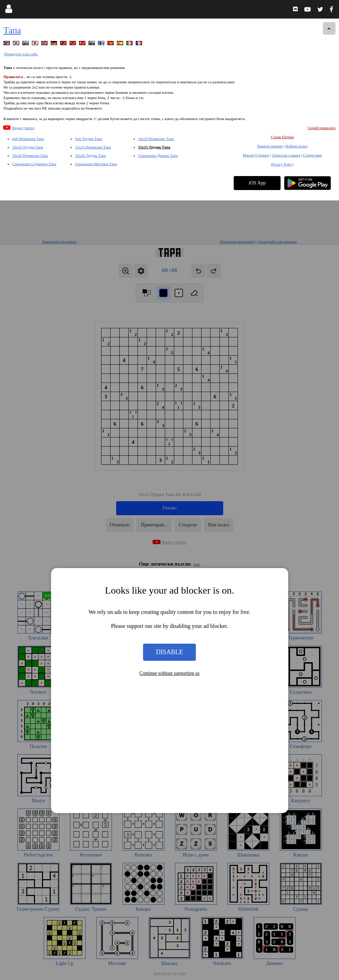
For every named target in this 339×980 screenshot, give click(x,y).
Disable (170, 451)
